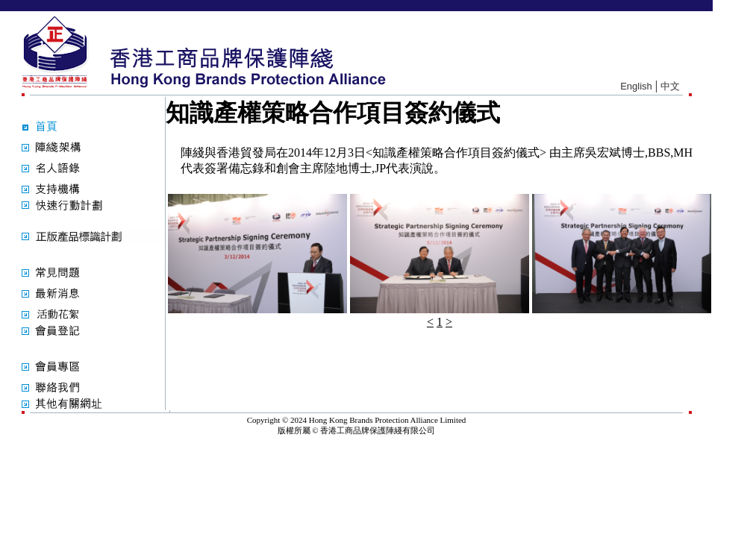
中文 (670, 86)
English (636, 86)
